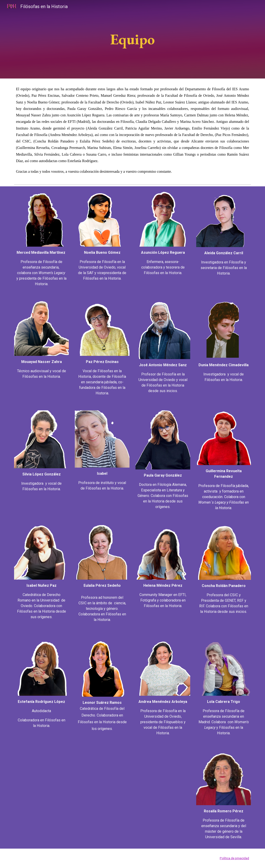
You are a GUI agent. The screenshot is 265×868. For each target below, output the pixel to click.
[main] (132, 39)
